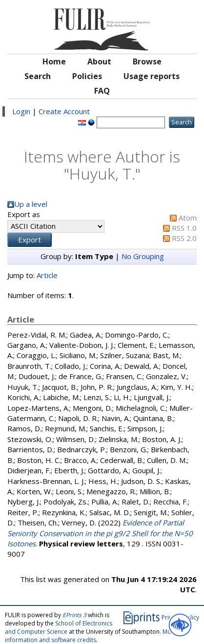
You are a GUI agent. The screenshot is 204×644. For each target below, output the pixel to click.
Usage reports (152, 76)
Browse (147, 61)
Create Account (64, 111)
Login (21, 111)
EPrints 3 (74, 615)
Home (54, 61)
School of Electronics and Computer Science (59, 627)
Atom (188, 218)
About (99, 61)
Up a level (31, 204)
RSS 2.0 (184, 238)
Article (47, 275)
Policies (87, 76)
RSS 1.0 (184, 228)
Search (38, 76)
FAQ (102, 91)
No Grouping (143, 256)
